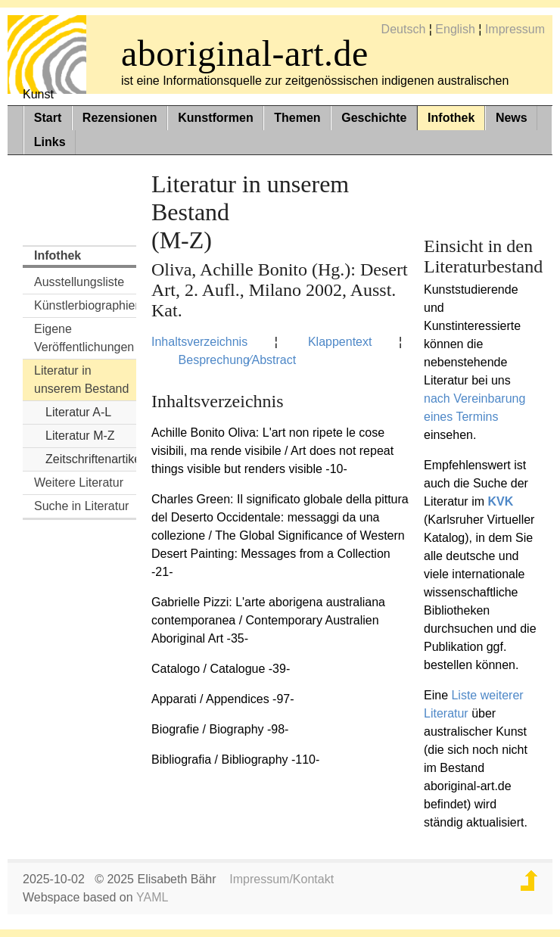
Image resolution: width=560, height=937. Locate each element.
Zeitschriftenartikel (91, 459)
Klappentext (340, 342)
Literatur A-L (78, 412)
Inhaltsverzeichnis (199, 342)
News (512, 118)
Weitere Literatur (79, 483)
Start (48, 118)
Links (50, 142)
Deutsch (404, 29)
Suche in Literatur (81, 506)
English (455, 29)
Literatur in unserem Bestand (81, 380)
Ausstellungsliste (79, 282)
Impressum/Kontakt (282, 879)
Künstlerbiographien (85, 305)
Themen (297, 118)
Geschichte (374, 118)
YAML (152, 897)
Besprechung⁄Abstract (238, 360)
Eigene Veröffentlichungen (84, 338)
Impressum (515, 29)
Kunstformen (216, 118)
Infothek (451, 118)
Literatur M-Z (80, 436)
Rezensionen (120, 118)
